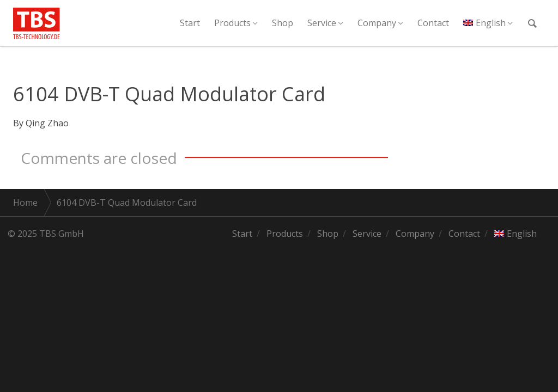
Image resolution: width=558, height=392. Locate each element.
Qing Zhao (47, 123)
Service (322, 23)
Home (25, 203)
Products (232, 23)
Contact (433, 23)
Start (190, 23)
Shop (283, 23)
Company (377, 23)
